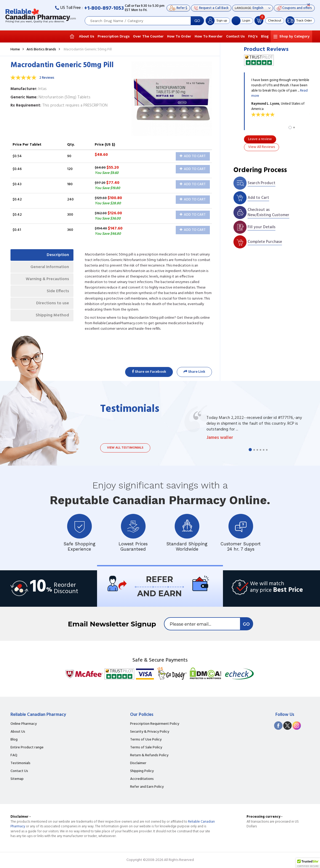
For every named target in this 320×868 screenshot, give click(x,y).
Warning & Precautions (46, 281)
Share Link (194, 372)
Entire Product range (27, 748)
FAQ (14, 755)
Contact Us (235, 36)
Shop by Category (294, 36)
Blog (265, 36)
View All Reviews (262, 147)
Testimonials (20, 763)
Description (57, 255)
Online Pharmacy (24, 724)
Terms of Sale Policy (146, 748)
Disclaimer (138, 763)
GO (197, 21)
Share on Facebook (149, 372)
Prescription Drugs (114, 36)
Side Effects (57, 294)
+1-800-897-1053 (104, 8)
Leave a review (260, 139)
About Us (87, 36)
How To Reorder (209, 36)
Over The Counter (148, 36)
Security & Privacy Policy (150, 732)
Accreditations (142, 779)
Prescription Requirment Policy (155, 724)
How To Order (179, 36)
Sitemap (17, 779)
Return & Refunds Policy (149, 755)
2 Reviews (47, 78)
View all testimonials (125, 448)
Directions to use (52, 306)
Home (15, 49)
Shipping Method (51, 319)
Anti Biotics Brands (41, 49)
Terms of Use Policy (146, 740)
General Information (49, 268)
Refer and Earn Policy (147, 787)
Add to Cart (193, 156)
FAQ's (253, 36)
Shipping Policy (142, 771)
